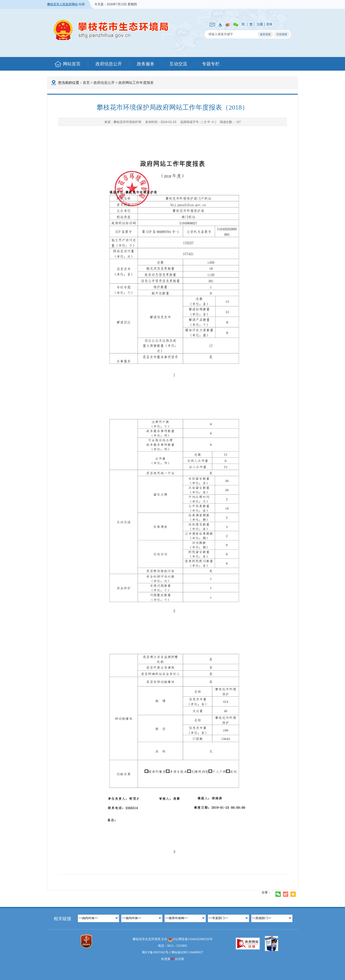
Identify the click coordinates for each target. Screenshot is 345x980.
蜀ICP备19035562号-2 (156, 952)
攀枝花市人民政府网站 (62, 4)
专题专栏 (211, 64)
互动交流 (178, 64)
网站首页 (72, 64)
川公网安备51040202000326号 (190, 940)
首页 (86, 83)
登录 (269, 24)
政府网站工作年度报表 (136, 83)
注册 (260, 24)
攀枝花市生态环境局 (111, 30)
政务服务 (146, 64)
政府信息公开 (109, 64)
